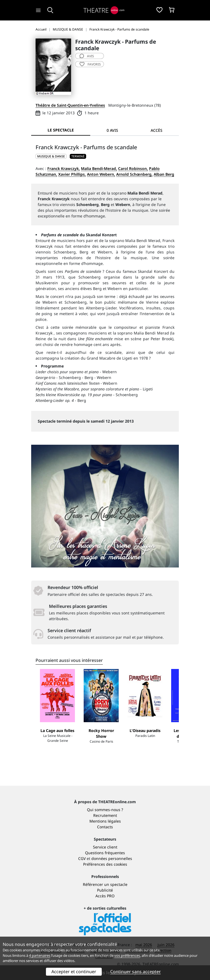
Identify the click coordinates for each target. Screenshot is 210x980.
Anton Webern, (101, 174)
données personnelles (112, 858)
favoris (90, 64)
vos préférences (127, 955)
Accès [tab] (157, 130)
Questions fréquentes (105, 853)
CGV (82, 858)
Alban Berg (164, 174)
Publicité (105, 890)
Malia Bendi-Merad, (99, 168)
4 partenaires (40, 955)
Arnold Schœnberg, (134, 174)
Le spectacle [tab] (61, 130)
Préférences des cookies (105, 864)
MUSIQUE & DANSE (51, 156)
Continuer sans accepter (135, 972)
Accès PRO (105, 896)
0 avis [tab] (112, 130)
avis (87, 56)
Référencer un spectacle (105, 884)
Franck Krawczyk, (64, 168)
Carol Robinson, (133, 168)
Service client (105, 847)
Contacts (105, 827)
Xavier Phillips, (72, 174)
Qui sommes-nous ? (105, 810)
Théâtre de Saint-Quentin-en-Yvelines (70, 105)
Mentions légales (105, 821)
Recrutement (105, 815)
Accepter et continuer (74, 972)
